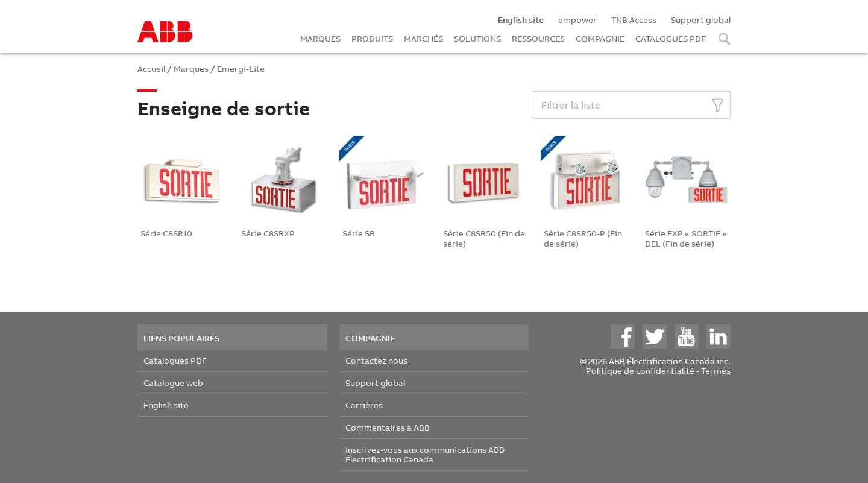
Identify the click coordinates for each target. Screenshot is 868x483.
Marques (191, 68)
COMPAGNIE (600, 38)
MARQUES (320, 38)
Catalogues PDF (175, 360)
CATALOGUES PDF (671, 38)
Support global (701, 20)
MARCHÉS (423, 38)
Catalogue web (173, 383)
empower (577, 20)
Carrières (364, 405)
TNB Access (634, 20)
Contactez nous (376, 360)
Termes (716, 371)
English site (166, 405)
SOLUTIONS (477, 38)
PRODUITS (372, 38)
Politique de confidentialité (640, 371)
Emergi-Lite (241, 68)
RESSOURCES (538, 38)
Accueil (151, 68)
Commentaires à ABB (388, 427)
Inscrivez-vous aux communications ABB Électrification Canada (425, 454)
